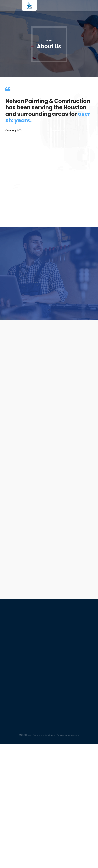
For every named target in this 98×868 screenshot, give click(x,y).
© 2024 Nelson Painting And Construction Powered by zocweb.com (49, 859)
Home (49, 41)
